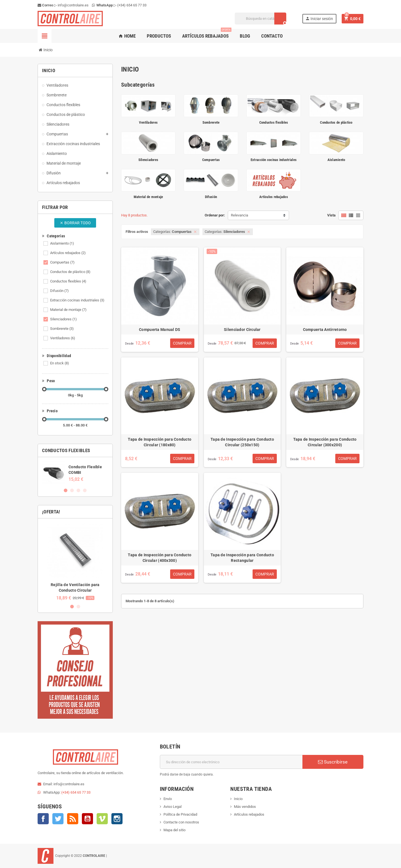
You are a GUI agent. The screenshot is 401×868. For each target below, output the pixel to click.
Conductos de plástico (70, 272)
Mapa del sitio (174, 830)
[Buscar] (261, 19)
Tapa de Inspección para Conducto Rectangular (242, 558)
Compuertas (62, 262)
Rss (73, 819)
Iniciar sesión (319, 19)
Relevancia (239, 215)
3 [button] (78, 490)
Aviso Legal (173, 807)
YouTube (87, 819)
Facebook (43, 819)
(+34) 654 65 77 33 (132, 5)
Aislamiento (62, 243)
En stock (60, 363)
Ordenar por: (215, 215)
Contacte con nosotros (181, 822)
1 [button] (66, 490)
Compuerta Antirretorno (325, 330)
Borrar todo (75, 223)
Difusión (59, 291)
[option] (75, 473)
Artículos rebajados (207, 34)
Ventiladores (63, 338)
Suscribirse (333, 762)
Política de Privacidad (180, 814)
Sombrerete (62, 329)
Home (127, 36)
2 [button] (72, 490)
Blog (245, 36)
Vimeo (102, 819)
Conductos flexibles (68, 281)
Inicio (238, 799)
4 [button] (85, 490)
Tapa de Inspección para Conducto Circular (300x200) (325, 442)
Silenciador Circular (242, 330)
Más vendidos (245, 807)
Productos (159, 36)
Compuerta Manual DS (160, 330)
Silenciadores (63, 319)
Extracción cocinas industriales (77, 300)
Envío (168, 799)
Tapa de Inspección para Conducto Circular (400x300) (160, 558)
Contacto (272, 36)
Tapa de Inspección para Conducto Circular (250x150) (242, 442)
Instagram (117, 819)
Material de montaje (68, 310)
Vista (331, 215)
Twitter (58, 819)
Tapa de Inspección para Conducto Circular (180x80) (160, 442)
